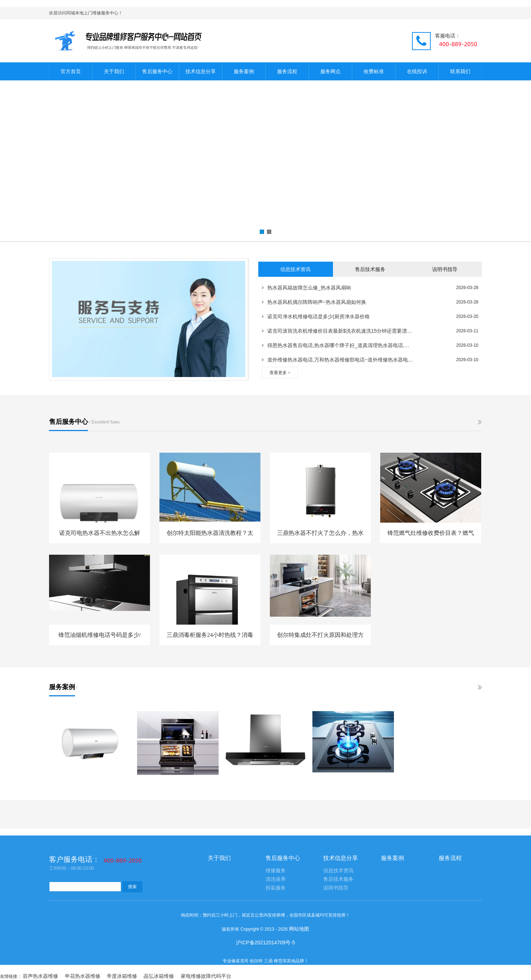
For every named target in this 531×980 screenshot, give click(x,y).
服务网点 (330, 71)
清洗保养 (276, 879)
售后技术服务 (370, 269)
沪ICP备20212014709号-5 (265, 943)
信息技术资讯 (295, 269)
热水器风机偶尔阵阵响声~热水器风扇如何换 (314, 302)
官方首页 (71, 71)
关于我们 (114, 71)
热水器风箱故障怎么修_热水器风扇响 (306, 288)
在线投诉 (417, 71)
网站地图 (299, 929)
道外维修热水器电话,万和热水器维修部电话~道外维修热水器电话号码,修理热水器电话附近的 (338, 360)
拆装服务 (276, 888)
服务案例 (244, 71)
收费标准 (374, 71)
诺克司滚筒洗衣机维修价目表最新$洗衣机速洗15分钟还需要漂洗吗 (338, 331)
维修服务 (276, 871)
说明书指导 (445, 269)
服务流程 (287, 71)
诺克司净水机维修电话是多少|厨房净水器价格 (316, 316)
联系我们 (460, 71)
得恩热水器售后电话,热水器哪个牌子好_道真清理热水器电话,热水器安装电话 (338, 345)
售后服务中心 (157, 71)
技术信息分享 (201, 71)
